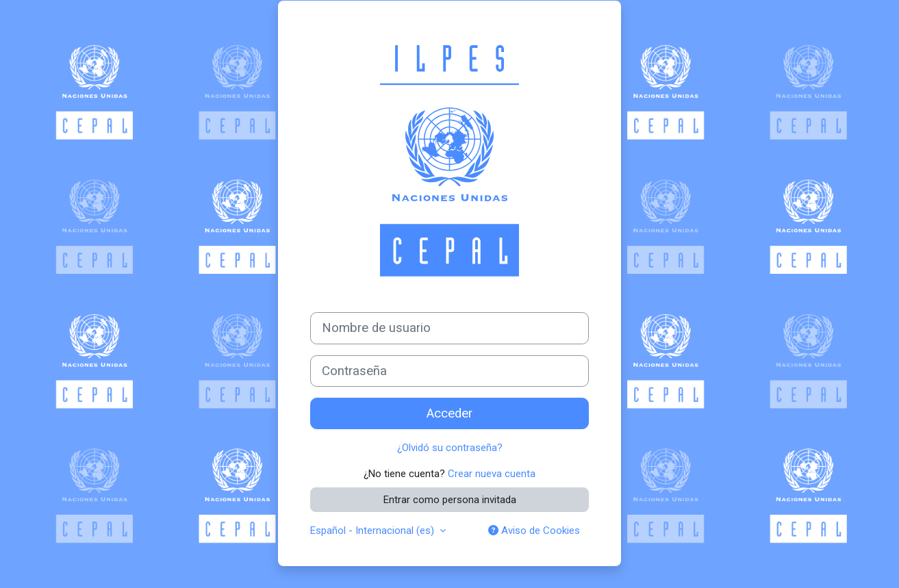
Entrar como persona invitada (450, 500)
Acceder (449, 413)
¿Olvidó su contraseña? (450, 448)
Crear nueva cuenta (492, 474)
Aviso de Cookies (534, 531)
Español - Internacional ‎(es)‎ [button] (373, 531)
